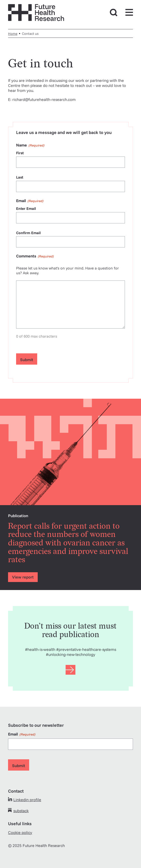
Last (20, 177)
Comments (35, 256)
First (20, 153)
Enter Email (26, 208)
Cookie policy (20, 832)
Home (13, 33)
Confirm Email (28, 233)
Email (22, 734)
